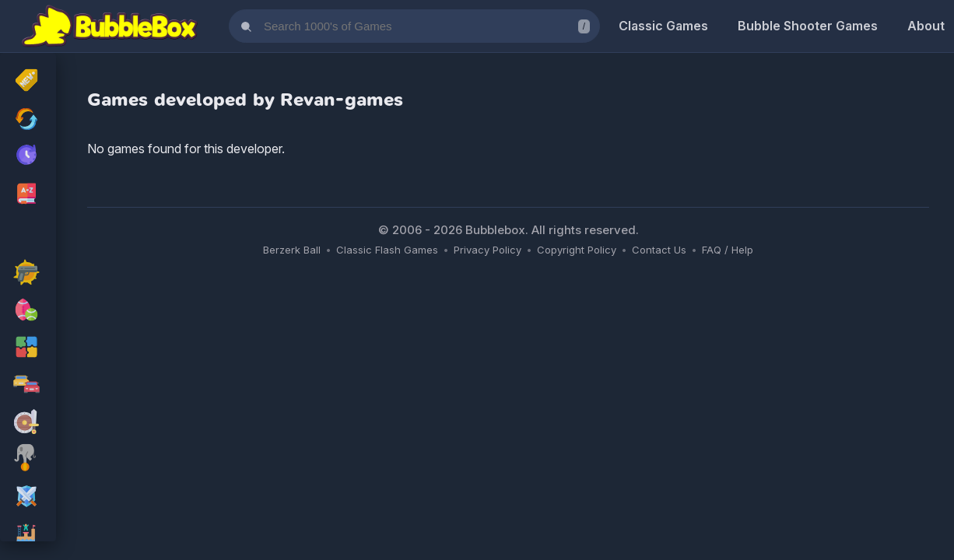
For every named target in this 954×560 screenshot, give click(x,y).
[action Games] (28, 274)
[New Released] (28, 82)
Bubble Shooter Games (808, 26)
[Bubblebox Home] (110, 26)
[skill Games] (28, 460)
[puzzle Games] (28, 348)
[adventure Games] (28, 423)
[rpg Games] (28, 498)
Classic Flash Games (387, 250)
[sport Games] (28, 311)
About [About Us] (926, 26)
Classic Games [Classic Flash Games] (663, 26)
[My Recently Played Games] (28, 156)
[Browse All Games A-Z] (28, 194)
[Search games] (414, 26)
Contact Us (659, 250)
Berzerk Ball (292, 250)
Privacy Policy (488, 250)
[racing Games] (28, 386)
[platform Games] (28, 535)
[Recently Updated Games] (28, 119)
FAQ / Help (728, 250)
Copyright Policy (577, 250)
